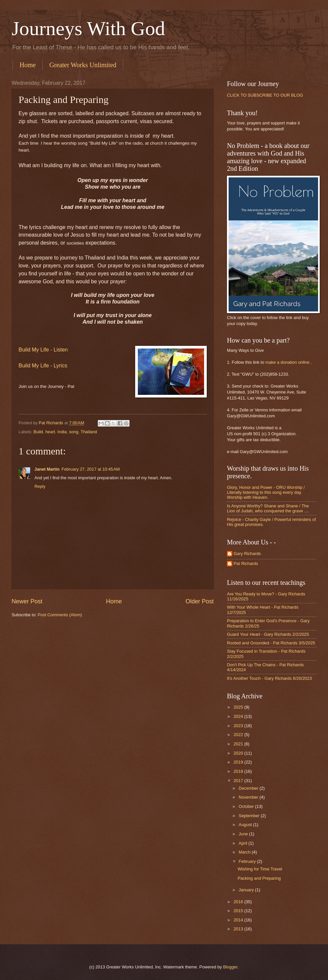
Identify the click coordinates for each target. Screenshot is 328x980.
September (250, 816)
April (243, 843)
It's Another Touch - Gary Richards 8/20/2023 (269, 678)
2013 (239, 929)
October (247, 806)
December (249, 788)
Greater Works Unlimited (83, 65)
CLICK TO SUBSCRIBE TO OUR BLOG (265, 95)
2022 (239, 735)
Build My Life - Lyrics (43, 366)
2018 (239, 771)
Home (28, 65)
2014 (239, 920)
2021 (239, 744)
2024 (239, 716)
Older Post (200, 601)
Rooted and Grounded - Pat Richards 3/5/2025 (271, 643)
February (248, 861)
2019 (239, 762)
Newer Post (27, 601)
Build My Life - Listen (43, 350)
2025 (239, 707)
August (246, 825)
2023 (239, 726)
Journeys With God (88, 28)
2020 (239, 753)
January (247, 890)
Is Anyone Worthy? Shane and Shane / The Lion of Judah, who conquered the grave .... (268, 508)
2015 (239, 911)
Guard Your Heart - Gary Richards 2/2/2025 (268, 634)
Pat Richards (246, 563)
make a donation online (287, 362)
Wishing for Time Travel (260, 869)
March (245, 852)
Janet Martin (47, 469)
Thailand (89, 432)
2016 (239, 902)
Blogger (230, 967)
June (244, 834)
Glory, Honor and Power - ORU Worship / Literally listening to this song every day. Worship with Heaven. (266, 492)
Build (38, 432)
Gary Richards (247, 554)
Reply (40, 486)
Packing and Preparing (259, 878)
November (249, 797)
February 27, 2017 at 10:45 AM (91, 469)
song (74, 432)
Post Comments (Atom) (60, 615)
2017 (239, 781)
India (62, 432)
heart (50, 432)
